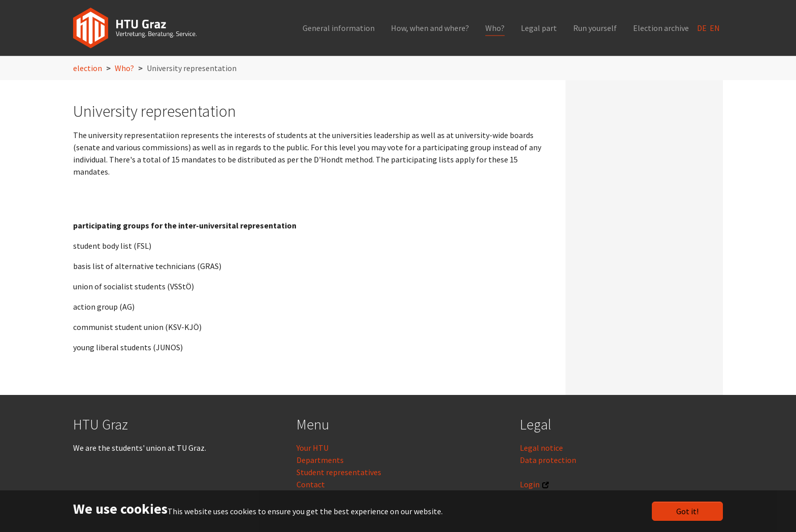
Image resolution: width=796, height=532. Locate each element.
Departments (320, 460)
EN (716, 28)
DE (703, 28)
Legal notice (541, 448)
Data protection (548, 460)
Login (530, 484)
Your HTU (312, 448)
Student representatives (339, 472)
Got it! (687, 511)
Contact (311, 484)
